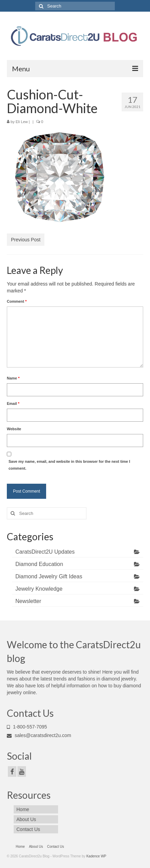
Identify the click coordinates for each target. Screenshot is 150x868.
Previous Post (26, 240)
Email (13, 403)
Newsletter (28, 601)
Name (13, 378)
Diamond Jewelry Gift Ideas (49, 576)
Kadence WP (96, 856)
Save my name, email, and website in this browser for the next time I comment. (69, 465)
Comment (17, 301)
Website (14, 429)
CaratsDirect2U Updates (45, 552)
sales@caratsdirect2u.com (39, 735)
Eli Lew (22, 122)
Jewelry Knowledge (39, 589)
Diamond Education (39, 564)
